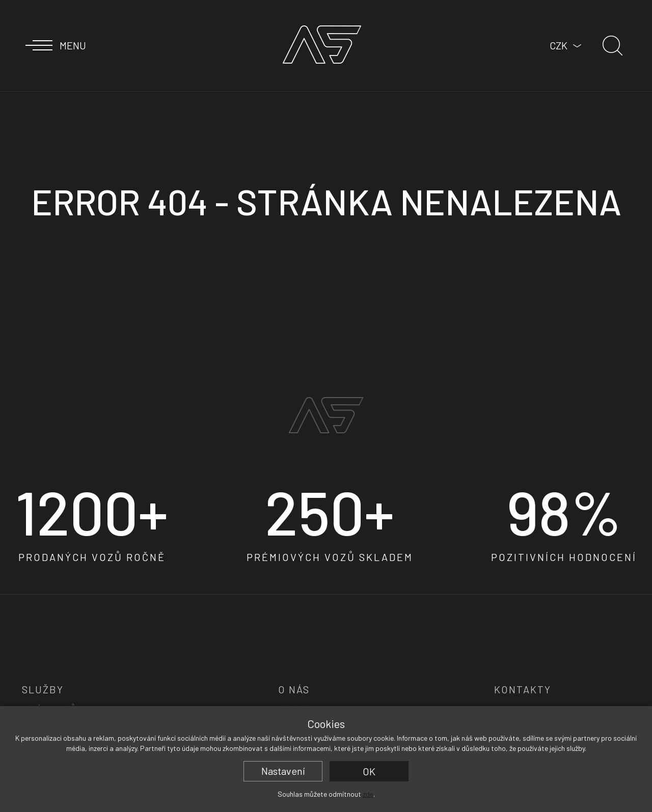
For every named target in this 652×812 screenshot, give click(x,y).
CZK (559, 45)
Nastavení (283, 771)
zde (368, 794)
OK (369, 771)
